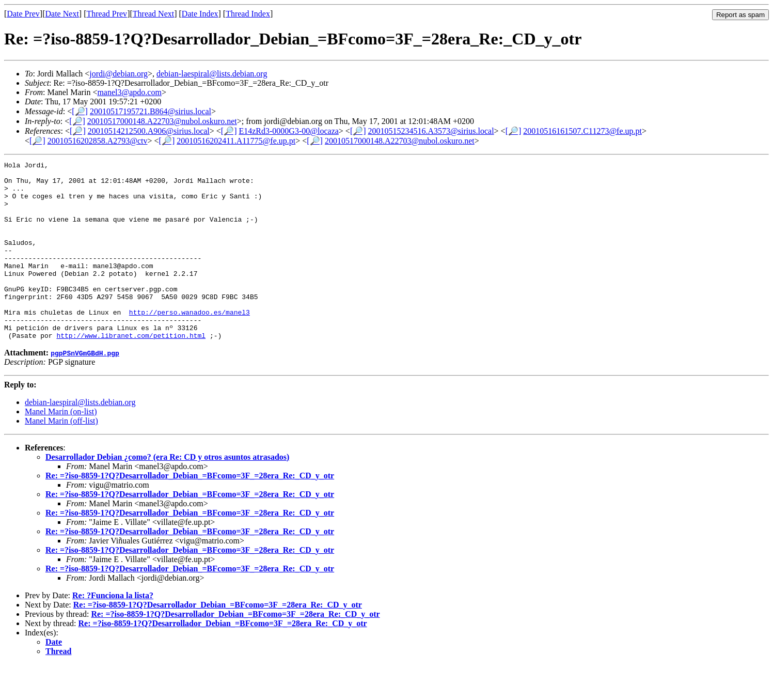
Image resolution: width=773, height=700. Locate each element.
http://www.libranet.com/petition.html (131, 371)
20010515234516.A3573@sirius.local (431, 131)
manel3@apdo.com (129, 92)
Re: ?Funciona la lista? (113, 631)
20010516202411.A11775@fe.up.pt (236, 141)
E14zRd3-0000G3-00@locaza (288, 131)
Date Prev (23, 14)
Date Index (200, 14)
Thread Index (248, 14)
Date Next (62, 14)
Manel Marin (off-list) (61, 456)
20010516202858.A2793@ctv (98, 141)
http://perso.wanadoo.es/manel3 (190, 343)
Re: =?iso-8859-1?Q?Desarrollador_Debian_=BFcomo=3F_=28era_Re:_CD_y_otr (190, 511)
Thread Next (153, 14)
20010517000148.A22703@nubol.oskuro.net (162, 121)
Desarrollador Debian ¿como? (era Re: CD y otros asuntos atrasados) (167, 493)
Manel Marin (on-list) (61, 447)
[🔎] (80, 111)
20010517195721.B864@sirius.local (151, 111)
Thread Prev (107, 14)
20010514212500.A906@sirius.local (149, 131)
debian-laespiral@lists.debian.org (212, 74)
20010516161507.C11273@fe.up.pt (582, 131)
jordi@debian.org (119, 74)
